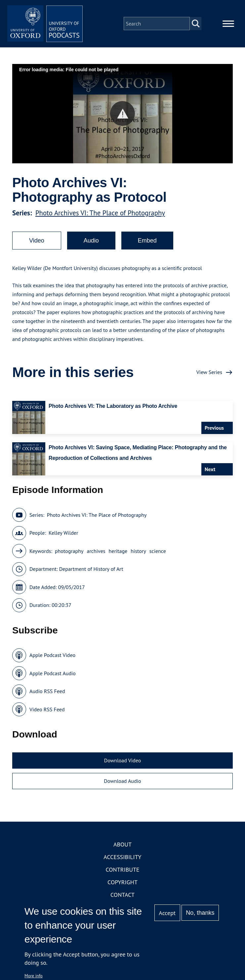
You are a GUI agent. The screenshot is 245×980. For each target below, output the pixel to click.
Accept (167, 913)
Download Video (122, 762)
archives (96, 553)
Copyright (122, 884)
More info (34, 976)
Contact (122, 897)
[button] (122, 115)
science (158, 553)
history (138, 553)
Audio (91, 243)
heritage (118, 553)
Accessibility (122, 859)
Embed (147, 243)
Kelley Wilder (63, 535)
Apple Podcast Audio (53, 675)
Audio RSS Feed (47, 693)
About (122, 846)
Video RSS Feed (47, 711)
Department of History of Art (91, 571)
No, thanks (200, 913)
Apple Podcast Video (52, 657)
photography (69, 553)
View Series (209, 374)
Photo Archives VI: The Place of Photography (100, 215)
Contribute (122, 871)
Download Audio (122, 783)
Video (37, 243)
